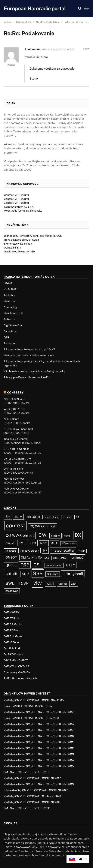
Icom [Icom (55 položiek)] (44, 543)
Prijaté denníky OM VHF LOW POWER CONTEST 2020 (36, 790)
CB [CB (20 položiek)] (77, 517)
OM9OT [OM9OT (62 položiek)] (11, 557)
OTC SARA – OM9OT (16, 660)
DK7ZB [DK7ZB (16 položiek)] (67, 536)
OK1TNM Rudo (12, 648)
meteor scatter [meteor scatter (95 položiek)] (63, 550)
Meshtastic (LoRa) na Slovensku (23, 211)
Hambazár (10, 301)
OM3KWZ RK (12, 612)
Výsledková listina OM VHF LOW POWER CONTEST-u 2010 (39, 736)
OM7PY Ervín (12, 630)
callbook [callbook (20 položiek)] (67, 517)
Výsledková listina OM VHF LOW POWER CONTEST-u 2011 (39, 742)
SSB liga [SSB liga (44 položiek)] (53, 574)
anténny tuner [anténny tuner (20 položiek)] (51, 517)
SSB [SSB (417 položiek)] (38, 573)
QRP (6, 337)
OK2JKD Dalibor (13, 654)
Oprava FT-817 (13, 248)
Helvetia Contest (14, 479)
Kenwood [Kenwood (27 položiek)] (11, 551)
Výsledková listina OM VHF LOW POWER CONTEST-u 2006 (39, 712)
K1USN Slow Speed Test (18, 429)
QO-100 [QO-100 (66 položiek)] (11, 565)
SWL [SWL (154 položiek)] (10, 583)
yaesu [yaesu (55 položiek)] (63, 584)
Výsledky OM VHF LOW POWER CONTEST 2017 (32, 778)
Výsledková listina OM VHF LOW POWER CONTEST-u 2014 (39, 760)
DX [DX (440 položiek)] (78, 535)
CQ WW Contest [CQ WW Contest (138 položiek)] (20, 535)
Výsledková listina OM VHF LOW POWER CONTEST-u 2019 (39, 784)
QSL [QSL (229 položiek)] (38, 565)
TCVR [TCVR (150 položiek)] (24, 583)
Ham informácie (13, 313)
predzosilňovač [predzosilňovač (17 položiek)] (60, 558)
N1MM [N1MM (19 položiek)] (82, 551)
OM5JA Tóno (11, 642)
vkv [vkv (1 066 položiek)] (38, 583)
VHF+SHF (10, 289)
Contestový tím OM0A (17, 672)
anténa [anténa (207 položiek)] (33, 516)
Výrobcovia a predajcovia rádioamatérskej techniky (34, 371)
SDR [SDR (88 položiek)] (25, 574)
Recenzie (9, 343)
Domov (7, 22)
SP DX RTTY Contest (16, 449)
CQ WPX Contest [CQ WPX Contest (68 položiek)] (43, 526)
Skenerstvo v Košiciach (18, 244)
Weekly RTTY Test (15, 409)
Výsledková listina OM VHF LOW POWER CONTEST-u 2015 (39, 766)
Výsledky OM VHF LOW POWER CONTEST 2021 (32, 802)
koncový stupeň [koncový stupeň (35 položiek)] (29, 551)
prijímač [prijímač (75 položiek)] (77, 557)
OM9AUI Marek (13, 636)
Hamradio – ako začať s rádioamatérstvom (29, 355)
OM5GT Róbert (13, 618)
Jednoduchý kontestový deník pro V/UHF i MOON (33, 236)
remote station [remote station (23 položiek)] (54, 565)
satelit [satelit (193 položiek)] (12, 574)
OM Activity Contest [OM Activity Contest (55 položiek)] (35, 558)
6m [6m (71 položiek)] (8, 517)
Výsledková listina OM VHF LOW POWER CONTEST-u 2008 (39, 730)
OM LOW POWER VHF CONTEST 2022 (27, 808)
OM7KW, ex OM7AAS (17, 666)
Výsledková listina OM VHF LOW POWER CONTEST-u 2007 (39, 724)
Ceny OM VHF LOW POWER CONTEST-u (28, 706)
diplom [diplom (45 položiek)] (56, 536)
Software (9, 319)
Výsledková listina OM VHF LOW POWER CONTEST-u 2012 (39, 748)
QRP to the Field (13, 469)
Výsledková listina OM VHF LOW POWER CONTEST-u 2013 (39, 754)
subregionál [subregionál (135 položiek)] (73, 574)
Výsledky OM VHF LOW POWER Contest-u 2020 (32, 796)
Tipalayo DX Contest (16, 439)
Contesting (10, 307)
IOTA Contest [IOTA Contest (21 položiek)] (69, 543)
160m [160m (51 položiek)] (18, 517)
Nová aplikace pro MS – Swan (21, 240)
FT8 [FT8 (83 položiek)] (33, 543)
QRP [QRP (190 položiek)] (25, 565)
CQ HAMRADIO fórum (48, 22)
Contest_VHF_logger (17, 195)
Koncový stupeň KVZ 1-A (19, 207)
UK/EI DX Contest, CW (17, 459)
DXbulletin (10, 331)
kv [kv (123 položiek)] (45, 550)
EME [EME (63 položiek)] (22, 543)
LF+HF (8, 283)
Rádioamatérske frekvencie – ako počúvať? (29, 349)
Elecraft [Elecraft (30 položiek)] (10, 543)
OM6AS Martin (13, 624)
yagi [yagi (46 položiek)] (74, 584)
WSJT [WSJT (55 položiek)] (50, 584)
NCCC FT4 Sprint (14, 399)
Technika (9, 295)
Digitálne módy (13, 325)
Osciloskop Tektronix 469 (19, 252)
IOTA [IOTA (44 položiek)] (54, 543)
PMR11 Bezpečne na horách (20, 678)
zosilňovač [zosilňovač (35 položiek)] (12, 591)
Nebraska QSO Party (16, 489)
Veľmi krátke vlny (74, 22)
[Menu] (87, 8)
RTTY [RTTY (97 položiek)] (71, 565)
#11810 (86, 49)
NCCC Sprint (11, 419)
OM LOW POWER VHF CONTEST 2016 (27, 772)
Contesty (15, 392)
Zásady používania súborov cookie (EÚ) (27, 377)
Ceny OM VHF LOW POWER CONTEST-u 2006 (31, 718)
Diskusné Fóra (24, 22)
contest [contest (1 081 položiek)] (15, 525)
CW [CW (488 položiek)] (43, 535)
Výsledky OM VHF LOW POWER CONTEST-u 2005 (34, 700)
